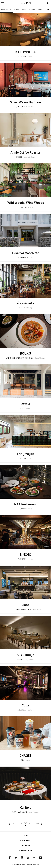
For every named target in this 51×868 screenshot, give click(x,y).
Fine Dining (37, 609)
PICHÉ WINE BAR (25, 52)
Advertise (26, 841)
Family (30, 509)
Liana (25, 605)
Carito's (25, 808)
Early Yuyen (25, 454)
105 (38, 824)
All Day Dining (30, 107)
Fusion (31, 56)
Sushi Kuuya (26, 655)
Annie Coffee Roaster (25, 153)
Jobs (25, 836)
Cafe (29, 408)
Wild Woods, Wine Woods (26, 203)
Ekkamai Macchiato (26, 253)
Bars (24, 10)
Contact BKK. (25, 851)
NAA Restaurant (25, 504)
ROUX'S (25, 354)
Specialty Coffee (30, 157)
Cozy (28, 760)
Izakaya (31, 710)
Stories (32, 10)
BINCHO (25, 555)
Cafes (17, 10)
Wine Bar (31, 207)
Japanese (31, 660)
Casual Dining (40, 358)
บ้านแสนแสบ (25, 303)
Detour (26, 404)
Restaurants (6, 10)
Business (26, 846)
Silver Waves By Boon (25, 102)
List (47, 10)
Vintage (30, 308)
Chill (32, 258)
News (40, 10)
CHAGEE (25, 756)
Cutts (25, 705)
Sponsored (46, 496)
